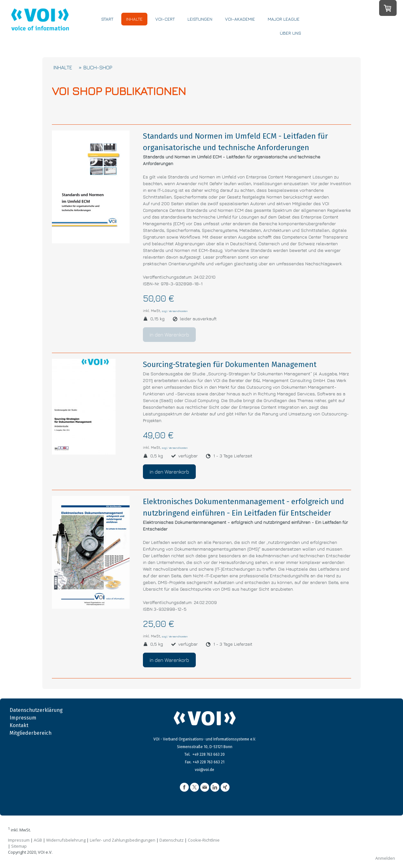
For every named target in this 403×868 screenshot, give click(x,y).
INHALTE (138, 28)
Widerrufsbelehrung (66, 840)
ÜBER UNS (294, 42)
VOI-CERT (169, 28)
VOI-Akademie (244, 28)
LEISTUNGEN (204, 28)
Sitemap (19, 846)
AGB (38, 840)
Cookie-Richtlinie (204, 840)
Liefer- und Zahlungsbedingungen (123, 840)
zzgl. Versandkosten (175, 311)
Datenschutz (172, 840)
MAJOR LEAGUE (287, 28)
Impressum (23, 718)
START (111, 28)
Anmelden (385, 858)
